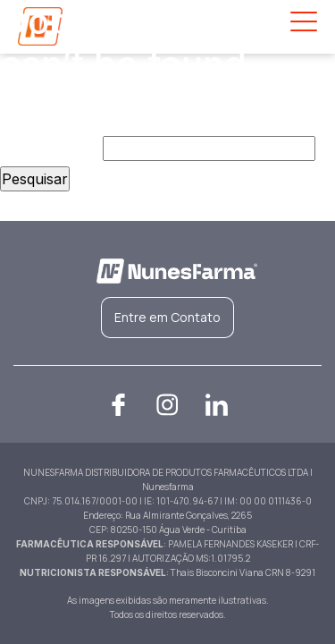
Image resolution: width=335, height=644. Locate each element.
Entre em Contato (167, 317)
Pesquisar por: (49, 148)
